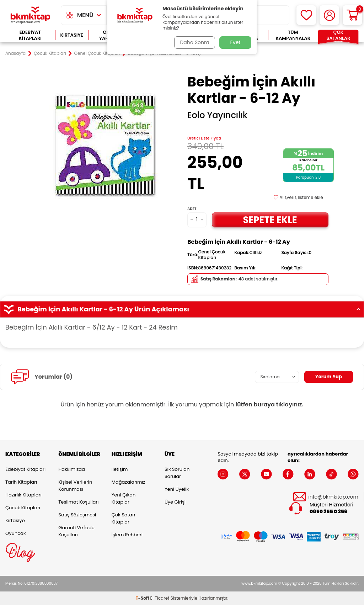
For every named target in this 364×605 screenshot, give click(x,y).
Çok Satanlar (338, 35)
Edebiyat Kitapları (30, 35)
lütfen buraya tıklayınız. (270, 404)
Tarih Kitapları (21, 482)
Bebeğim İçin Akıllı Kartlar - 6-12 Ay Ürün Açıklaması (182, 309)
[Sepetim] (352, 15)
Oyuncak (16, 533)
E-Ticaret (160, 598)
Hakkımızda (71, 469)
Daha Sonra (194, 42)
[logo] (30, 15)
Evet (235, 42)
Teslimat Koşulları (78, 502)
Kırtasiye (72, 35)
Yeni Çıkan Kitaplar (124, 498)
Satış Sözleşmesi (77, 515)
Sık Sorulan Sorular (177, 473)
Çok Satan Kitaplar (124, 518)
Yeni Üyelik (177, 489)
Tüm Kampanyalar (293, 35)
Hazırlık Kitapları (23, 495)
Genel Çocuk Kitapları (97, 53)
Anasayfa (15, 53)
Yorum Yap (328, 377)
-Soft (143, 598)
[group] (106, 144)
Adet (192, 209)
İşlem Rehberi (127, 535)
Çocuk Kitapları (50, 53)
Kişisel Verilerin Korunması (75, 486)
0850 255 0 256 (328, 512)
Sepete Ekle (270, 220)
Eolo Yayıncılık (217, 115)
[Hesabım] (329, 15)
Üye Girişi (175, 502)
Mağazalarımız (129, 482)
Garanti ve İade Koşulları (76, 531)
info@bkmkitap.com (333, 497)
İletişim (120, 469)
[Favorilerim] (306, 15)
